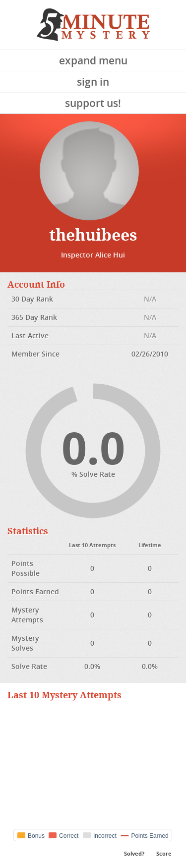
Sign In (93, 82)
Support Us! (93, 103)
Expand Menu (93, 60)
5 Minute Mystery (93, 25)
